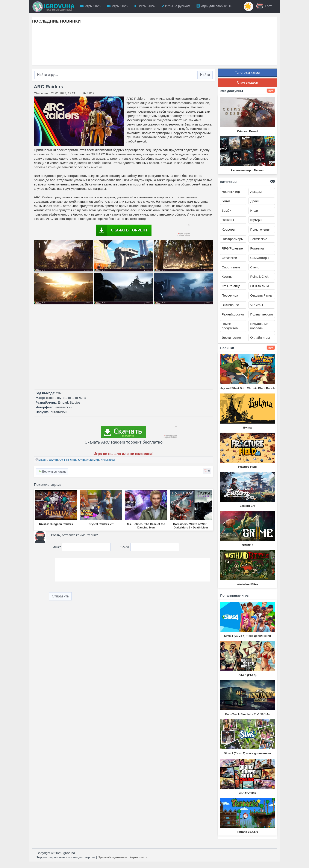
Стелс (255, 267)
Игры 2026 (90, 6)
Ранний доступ (233, 314)
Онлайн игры (260, 338)
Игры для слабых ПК (214, 6)
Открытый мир (89, 460)
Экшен (43, 460)
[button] (207, 471)
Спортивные (231, 267)
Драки (255, 201)
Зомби (226, 210)
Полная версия (261, 314)
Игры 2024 (144, 6)
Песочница (230, 295)
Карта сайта (138, 857)
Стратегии (229, 258)
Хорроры (228, 229)
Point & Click (259, 276)
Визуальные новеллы (259, 326)
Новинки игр (231, 192)
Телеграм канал (247, 73)
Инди (254, 210)
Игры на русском (176, 6)
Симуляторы (260, 258)
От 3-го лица (260, 286)
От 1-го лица (68, 460)
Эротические (231, 338)
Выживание (230, 305)
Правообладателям (112, 857)
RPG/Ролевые (232, 248)
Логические (259, 239)
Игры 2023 (108, 460)
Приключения (260, 229)
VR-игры (257, 305)
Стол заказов (247, 82)
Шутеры (256, 220)
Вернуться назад (52, 472)
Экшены (228, 220)
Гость (265, 6)
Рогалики (257, 248)
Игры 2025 (117, 6)
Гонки (226, 201)
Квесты (227, 276)
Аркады (256, 192)
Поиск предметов (230, 326)
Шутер (53, 460)
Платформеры (233, 239)
